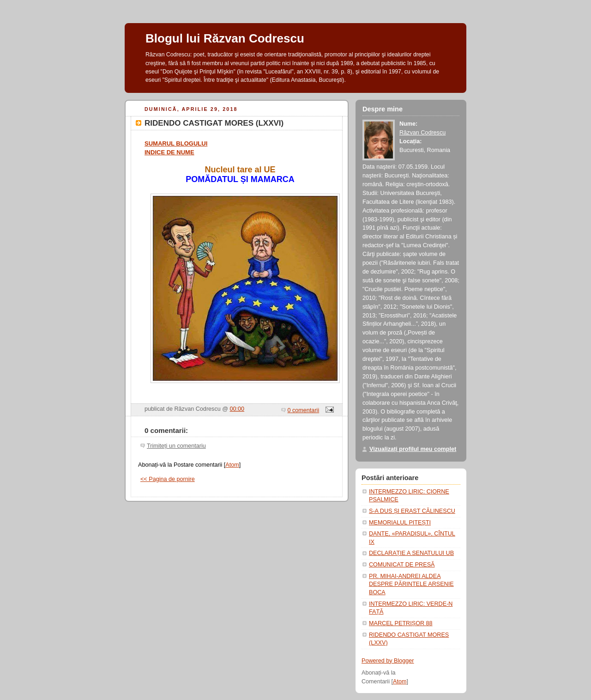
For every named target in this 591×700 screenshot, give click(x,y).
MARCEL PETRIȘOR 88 (401, 623)
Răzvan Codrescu (422, 133)
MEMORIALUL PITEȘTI (400, 523)
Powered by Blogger (388, 661)
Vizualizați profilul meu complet (413, 449)
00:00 (237, 409)
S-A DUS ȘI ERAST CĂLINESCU (412, 511)
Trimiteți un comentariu (176, 446)
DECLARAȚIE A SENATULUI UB (411, 553)
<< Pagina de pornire (168, 479)
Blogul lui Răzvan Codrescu (225, 38)
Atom (232, 465)
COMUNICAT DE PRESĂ (402, 565)
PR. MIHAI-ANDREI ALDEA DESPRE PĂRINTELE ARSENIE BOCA (411, 584)
